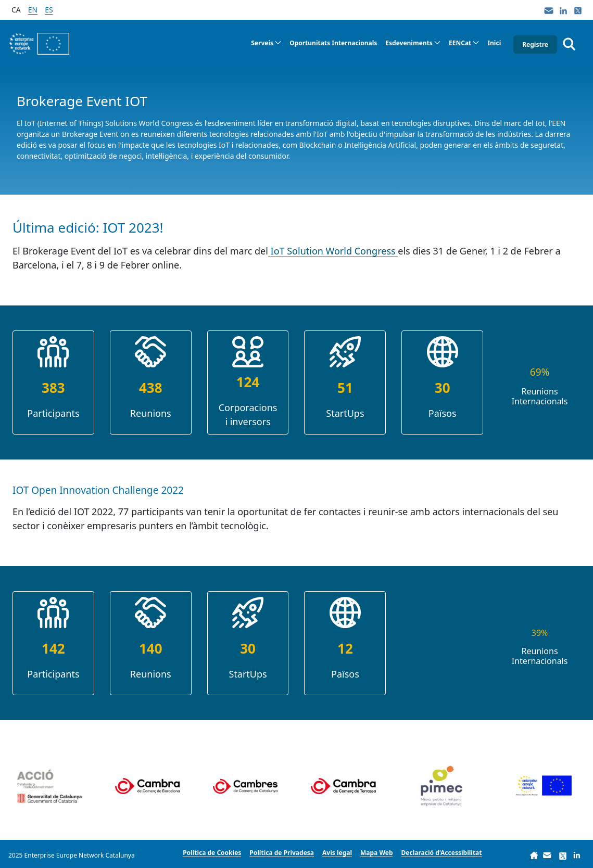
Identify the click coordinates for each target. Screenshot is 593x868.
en (33, 10)
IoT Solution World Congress (335, 251)
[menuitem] (266, 43)
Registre (535, 44)
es (49, 10)
